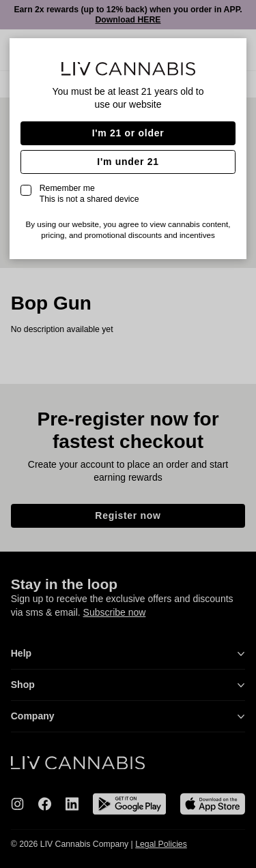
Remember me (89, 194)
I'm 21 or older (128, 133)
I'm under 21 (128, 162)
